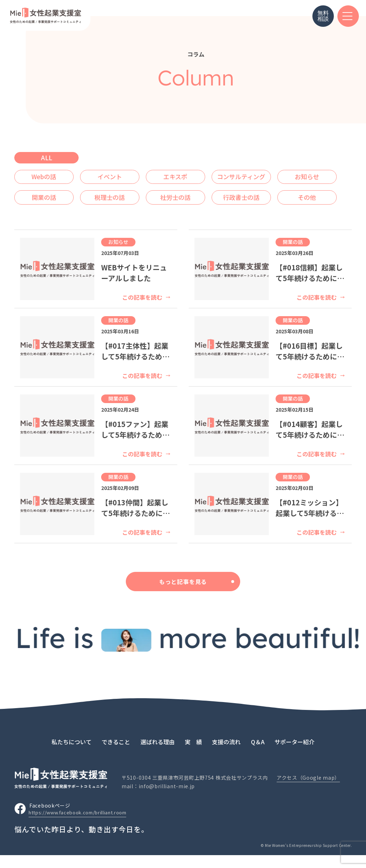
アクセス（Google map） (308, 791)
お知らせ (46, 193)
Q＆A (258, 754)
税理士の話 (188, 193)
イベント (117, 175)
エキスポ (188, 175)
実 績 (193, 754)
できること (116, 754)
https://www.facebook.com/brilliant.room (84, 826)
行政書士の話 (46, 211)
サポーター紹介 (295, 754)
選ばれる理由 (158, 754)
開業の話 (117, 193)
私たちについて (71, 754)
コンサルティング (259, 175)
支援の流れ (226, 754)
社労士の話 (259, 193)
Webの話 (47, 175)
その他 (117, 211)
